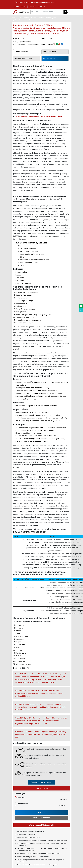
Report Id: (46, 38)
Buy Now (42, 812)
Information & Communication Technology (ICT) (39, 18)
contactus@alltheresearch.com (44, 2)
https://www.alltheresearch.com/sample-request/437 (39, 116)
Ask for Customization (42, 818)
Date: (19, 38)
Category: (27, 43)
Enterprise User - (40, 804)
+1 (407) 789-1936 (22, 2)
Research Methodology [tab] (24, 58)
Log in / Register (20, 7)
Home (15, 18)
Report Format (52, 44)
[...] (47, 12)
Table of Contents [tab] (50, 52)
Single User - (41, 798)
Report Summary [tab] (22, 52)
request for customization (41, 782)
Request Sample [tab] (49, 58)
